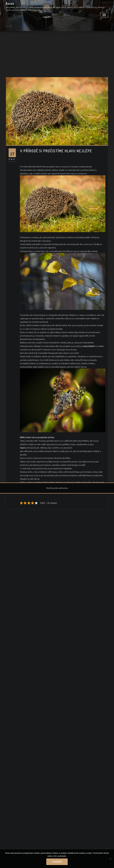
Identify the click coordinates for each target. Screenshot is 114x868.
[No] (110, 859)
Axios (10, 3)
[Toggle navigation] (105, 14)
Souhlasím (57, 862)
